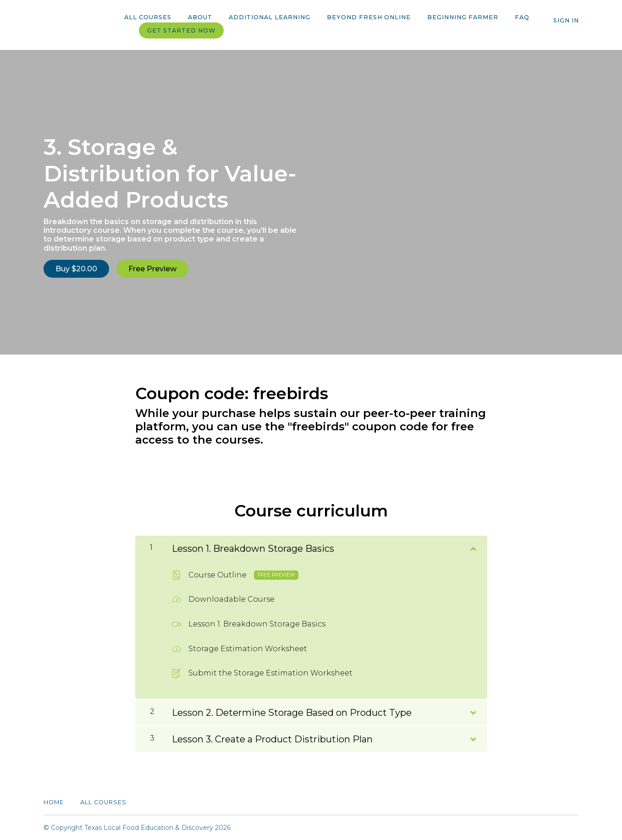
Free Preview (152, 269)
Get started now (181, 30)
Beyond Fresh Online (369, 17)
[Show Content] (473, 547)
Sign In (566, 20)
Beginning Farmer (463, 17)
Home (54, 802)
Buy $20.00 (76, 269)
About (200, 17)
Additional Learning (270, 17)
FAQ (522, 17)
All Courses (148, 17)
